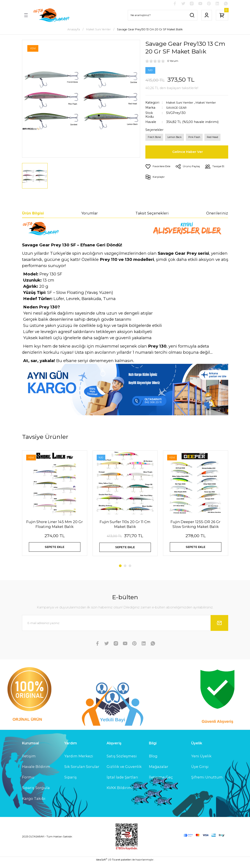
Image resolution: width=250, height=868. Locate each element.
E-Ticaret (115, 865)
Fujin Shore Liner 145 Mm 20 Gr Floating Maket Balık (55, 525)
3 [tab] (130, 571)
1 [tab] (120, 571)
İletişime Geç (161, 782)
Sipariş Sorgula (36, 793)
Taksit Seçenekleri (152, 214)
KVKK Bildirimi (120, 793)
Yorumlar (90, 214)
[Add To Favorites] (159, 168)
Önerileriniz (217, 214)
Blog (153, 761)
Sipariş (70, 782)
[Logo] (51, 16)
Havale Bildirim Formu (36, 777)
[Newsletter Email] (125, 628)
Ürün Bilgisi (33, 214)
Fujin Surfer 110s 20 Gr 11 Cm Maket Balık (125, 525)
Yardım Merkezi (79, 761)
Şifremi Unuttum (207, 782)
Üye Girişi (200, 772)
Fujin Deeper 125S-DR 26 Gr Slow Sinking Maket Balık (195, 525)
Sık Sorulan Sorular (82, 772)
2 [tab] (125, 571)
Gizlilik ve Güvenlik (124, 772)
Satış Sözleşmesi (122, 761)
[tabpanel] (55, 508)
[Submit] (219, 628)
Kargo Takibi (34, 804)
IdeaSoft (102, 865)
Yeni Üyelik (201, 761)
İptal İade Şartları (122, 782)
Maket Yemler (210, 103)
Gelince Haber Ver (188, 154)
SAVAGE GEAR (178, 109)
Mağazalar (159, 772)
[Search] (163, 16)
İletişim (29, 761)
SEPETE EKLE (55, 549)
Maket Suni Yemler (181, 103)
